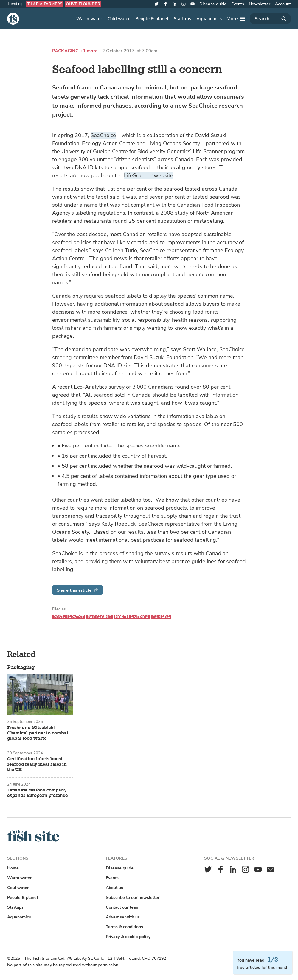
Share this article (77, 590)
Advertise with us (123, 917)
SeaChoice (103, 135)
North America (132, 617)
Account (283, 4)
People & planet (152, 19)
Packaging (65, 51)
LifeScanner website (149, 175)
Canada (161, 617)
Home (13, 868)
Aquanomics (209, 19)
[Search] (270, 19)
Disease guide (213, 4)
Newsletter (260, 4)
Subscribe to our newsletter (133, 897)
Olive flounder (83, 4)
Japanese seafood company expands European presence (37, 793)
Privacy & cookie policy (128, 937)
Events (238, 4)
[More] (236, 19)
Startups (182, 19)
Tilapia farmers (45, 4)
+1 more (89, 51)
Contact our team (123, 907)
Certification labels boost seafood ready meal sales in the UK (37, 764)
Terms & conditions (124, 927)
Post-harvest (69, 617)
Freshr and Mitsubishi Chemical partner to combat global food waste (38, 733)
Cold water (119, 19)
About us (114, 888)
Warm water (89, 19)
